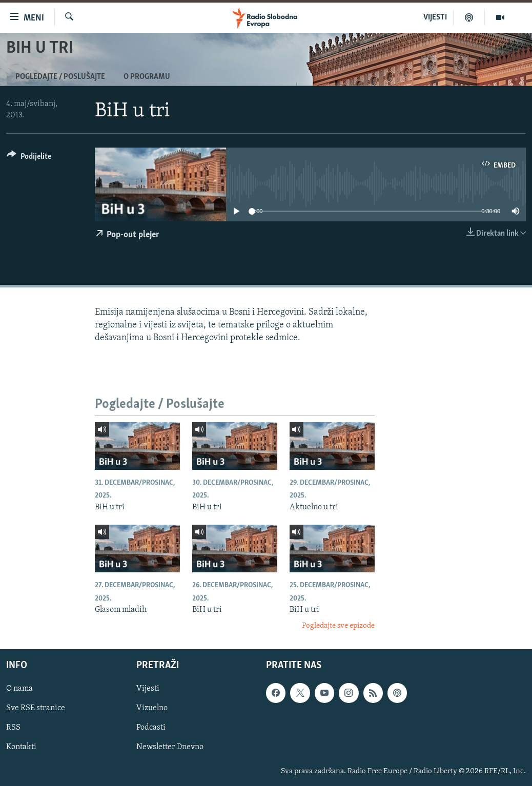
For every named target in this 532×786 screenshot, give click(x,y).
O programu (147, 77)
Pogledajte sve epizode (338, 626)
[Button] (29, 158)
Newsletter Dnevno (170, 747)
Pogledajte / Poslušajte (60, 77)
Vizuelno (152, 708)
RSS (13, 728)
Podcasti (151, 728)
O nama (19, 689)
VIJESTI (435, 17)
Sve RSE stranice (36, 708)
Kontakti (21, 747)
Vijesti (148, 689)
